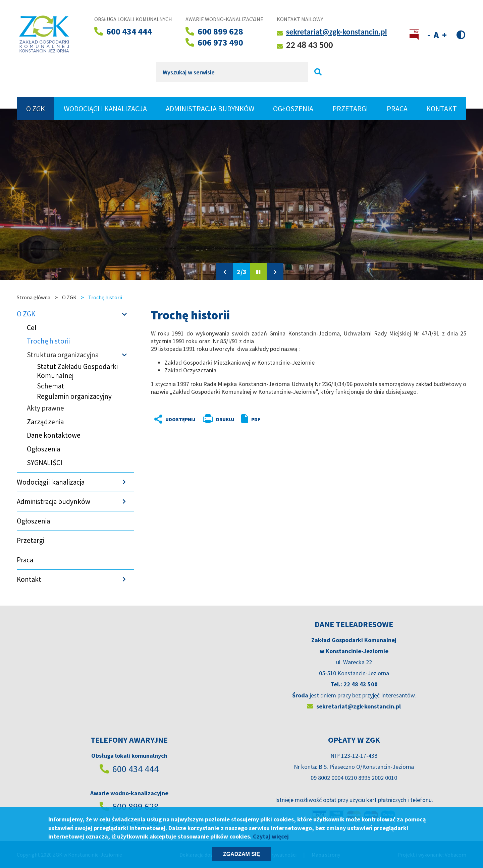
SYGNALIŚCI (45, 463)
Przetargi (350, 109)
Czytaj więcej (271, 836)
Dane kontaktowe (54, 435)
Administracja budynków (210, 109)
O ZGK (39, 109)
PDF (256, 419)
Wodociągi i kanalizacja (105, 109)
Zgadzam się (241, 854)
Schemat (50, 386)
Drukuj (225, 419)
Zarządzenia (45, 422)
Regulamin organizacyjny (74, 396)
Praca (397, 109)
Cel (32, 328)
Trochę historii (48, 341)
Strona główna (34, 297)
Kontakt (442, 109)
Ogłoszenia (293, 109)
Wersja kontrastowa (461, 34)
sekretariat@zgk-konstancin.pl (337, 32)
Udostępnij (169, 419)
